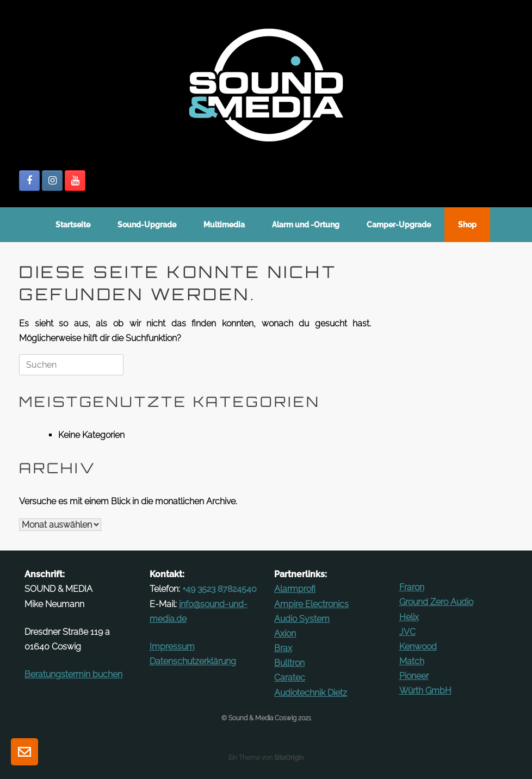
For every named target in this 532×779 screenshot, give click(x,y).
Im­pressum (172, 647)
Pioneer (414, 676)
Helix (409, 617)
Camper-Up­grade (399, 225)
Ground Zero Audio (436, 602)
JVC (407, 632)
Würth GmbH (425, 691)
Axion (285, 633)
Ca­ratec (290, 678)
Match (412, 661)
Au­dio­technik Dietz (311, 693)
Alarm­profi (295, 589)
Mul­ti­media (224, 225)
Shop (467, 225)
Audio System (302, 619)
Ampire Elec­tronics (311, 604)
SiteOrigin (289, 758)
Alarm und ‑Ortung (306, 225)
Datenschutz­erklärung (193, 661)
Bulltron (289, 663)
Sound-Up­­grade (147, 225)
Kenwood (418, 647)
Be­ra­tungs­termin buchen (73, 674)
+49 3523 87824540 (219, 589)
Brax (283, 648)
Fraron (412, 587)
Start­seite (73, 225)
